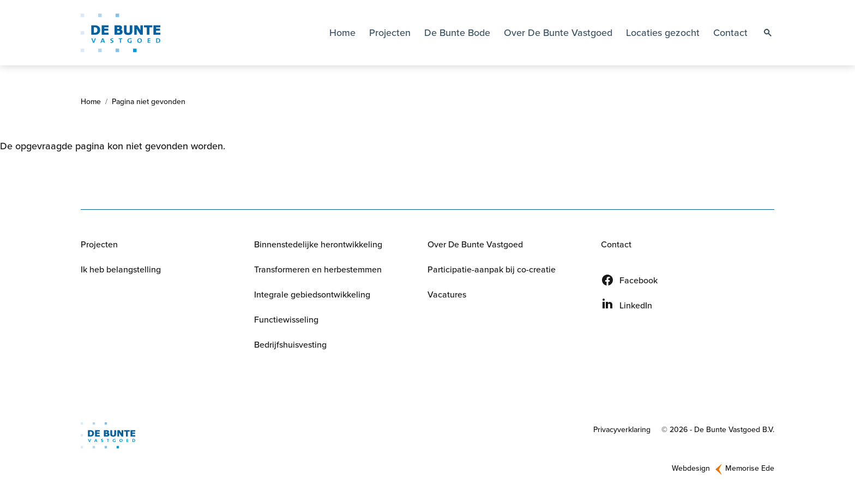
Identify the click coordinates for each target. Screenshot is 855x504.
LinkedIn (636, 305)
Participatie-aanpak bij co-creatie (492, 269)
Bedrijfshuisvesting (290, 344)
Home (342, 32)
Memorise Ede (750, 468)
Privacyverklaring (622, 429)
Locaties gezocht (663, 32)
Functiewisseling (286, 319)
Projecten (390, 32)
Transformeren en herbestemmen (318, 269)
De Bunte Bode (457, 32)
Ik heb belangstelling (121, 269)
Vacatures (447, 294)
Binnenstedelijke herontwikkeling (318, 244)
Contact (730, 32)
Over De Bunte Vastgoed (475, 244)
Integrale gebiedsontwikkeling (312, 294)
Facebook (639, 280)
